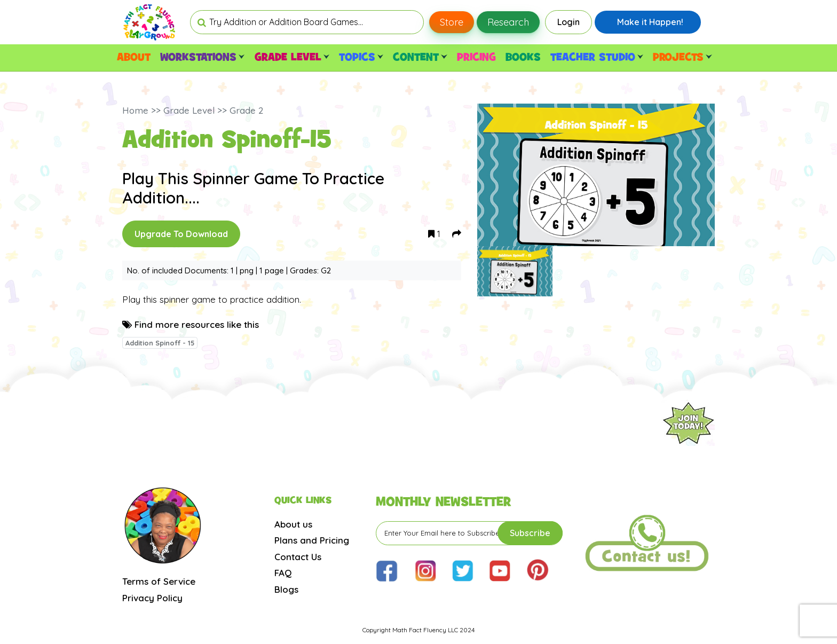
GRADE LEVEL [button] (292, 58)
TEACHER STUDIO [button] (597, 58)
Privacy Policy (152, 598)
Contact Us (298, 557)
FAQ (283, 573)
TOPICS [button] (361, 58)
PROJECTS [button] (682, 58)
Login (568, 22)
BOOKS (523, 58)
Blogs (286, 589)
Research (508, 22)
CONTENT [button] (420, 58)
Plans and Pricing (312, 540)
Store (452, 22)
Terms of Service (159, 581)
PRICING (476, 58)
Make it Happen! (650, 22)
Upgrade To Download (181, 234)
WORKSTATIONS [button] (202, 58)
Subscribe (530, 533)
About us (293, 524)
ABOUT (134, 58)
